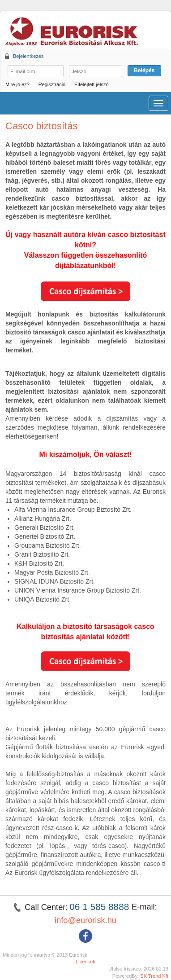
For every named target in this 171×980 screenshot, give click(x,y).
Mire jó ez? (17, 84)
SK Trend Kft (154, 976)
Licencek (85, 962)
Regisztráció (52, 84)
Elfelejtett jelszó (91, 84)
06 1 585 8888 (100, 907)
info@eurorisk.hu (85, 920)
